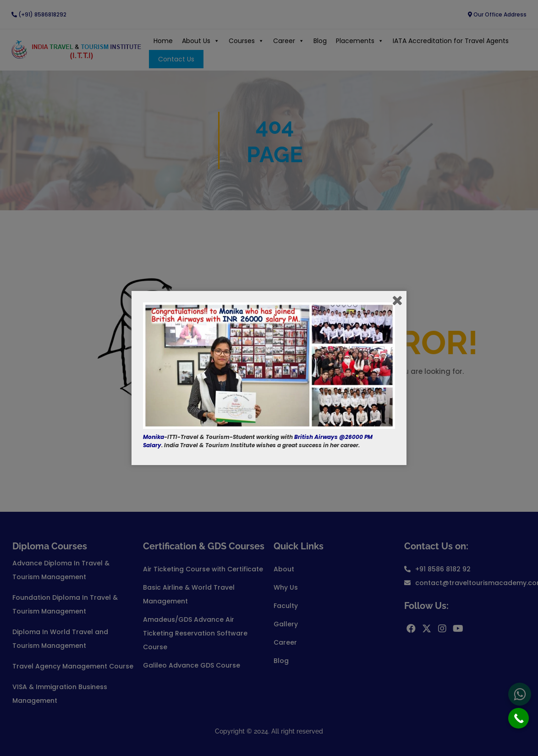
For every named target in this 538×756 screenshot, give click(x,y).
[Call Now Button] (519, 718)
